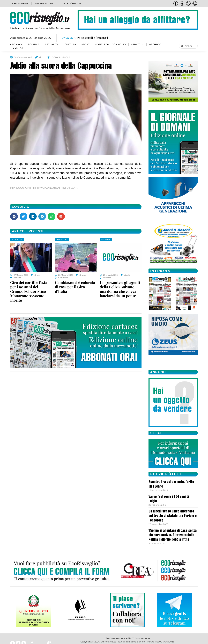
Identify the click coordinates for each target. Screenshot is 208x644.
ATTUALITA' (17, 239)
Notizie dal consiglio (110, 44)
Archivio (155, 44)
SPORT (85, 44)
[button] (14, 216)
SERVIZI (138, 45)
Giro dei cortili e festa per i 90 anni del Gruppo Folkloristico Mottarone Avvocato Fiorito (29, 291)
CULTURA (70, 44)
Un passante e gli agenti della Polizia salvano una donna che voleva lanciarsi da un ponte (120, 289)
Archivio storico (45, 3)
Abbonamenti (20, 3)
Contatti (19, 48)
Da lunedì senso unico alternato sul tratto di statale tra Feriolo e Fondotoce (173, 516)
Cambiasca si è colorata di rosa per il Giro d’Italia (75, 287)
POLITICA (34, 44)
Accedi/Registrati (73, 3)
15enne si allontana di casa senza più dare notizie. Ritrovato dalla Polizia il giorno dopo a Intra (173, 535)
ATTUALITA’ (52, 44)
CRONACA (16, 44)
